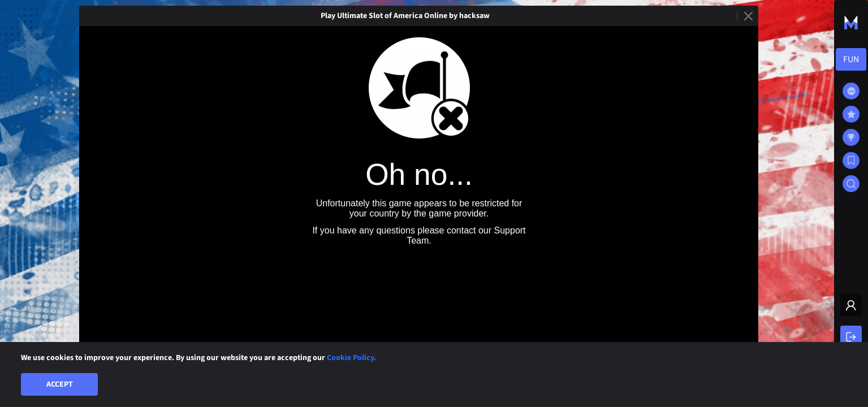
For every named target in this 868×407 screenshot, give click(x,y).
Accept (60, 384)
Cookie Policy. (351, 358)
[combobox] (851, 59)
